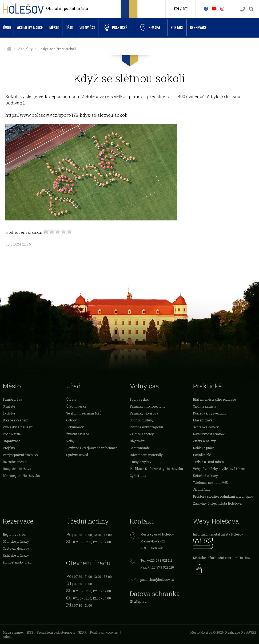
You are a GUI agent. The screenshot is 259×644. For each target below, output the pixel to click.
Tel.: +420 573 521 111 (156, 560)
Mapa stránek (13, 632)
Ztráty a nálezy (204, 441)
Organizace (11, 441)
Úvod (7, 28)
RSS (30, 632)
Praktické (116, 28)
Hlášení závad (204, 420)
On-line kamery (205, 406)
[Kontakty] (243, 9)
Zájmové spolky (142, 434)
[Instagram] (222, 9)
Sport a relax (139, 399)
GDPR (82, 632)
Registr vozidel (14, 534)
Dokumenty (75, 427)
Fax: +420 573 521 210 (157, 567)
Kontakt (177, 28)
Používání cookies (104, 632)
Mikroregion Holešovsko (21, 476)
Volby (70, 441)
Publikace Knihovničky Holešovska (156, 469)
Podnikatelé (12, 434)
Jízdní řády (202, 489)
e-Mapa (150, 28)
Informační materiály (146, 455)
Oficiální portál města (67, 8)
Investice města (15, 462)
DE (185, 9)
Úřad (69, 28)
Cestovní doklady (16, 548)
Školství (9, 413)
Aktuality (25, 49)
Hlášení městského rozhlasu (214, 399)
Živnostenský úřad (17, 562)
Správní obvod (77, 455)
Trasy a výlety (140, 462)
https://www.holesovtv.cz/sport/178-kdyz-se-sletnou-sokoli (66, 115)
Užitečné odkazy (205, 476)
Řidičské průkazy (16, 555)
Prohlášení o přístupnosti (56, 632)
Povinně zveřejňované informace (92, 448)
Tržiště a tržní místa (208, 462)
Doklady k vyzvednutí (209, 413)
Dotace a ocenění (15, 420)
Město (54, 28)
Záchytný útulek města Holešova (217, 503)
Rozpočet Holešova (17, 469)
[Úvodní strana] (9, 49)
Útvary (71, 399)
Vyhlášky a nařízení (18, 427)
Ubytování (138, 441)
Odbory (71, 420)
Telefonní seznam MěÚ (84, 413)
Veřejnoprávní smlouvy (20, 455)
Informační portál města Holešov (218, 534)
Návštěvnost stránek (209, 434)
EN (176, 9)
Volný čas (87, 28)
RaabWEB (249, 632)
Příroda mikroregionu (146, 427)
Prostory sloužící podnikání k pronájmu (223, 496)
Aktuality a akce (30, 28)
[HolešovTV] (214, 9)
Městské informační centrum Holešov (222, 558)
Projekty (9, 448)
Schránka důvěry (206, 427)
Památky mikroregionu (148, 406)
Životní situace (77, 434)
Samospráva (12, 399)
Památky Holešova (144, 413)
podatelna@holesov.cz (157, 579)
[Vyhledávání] (251, 9)
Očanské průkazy (16, 541)
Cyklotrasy (138, 476)
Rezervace (198, 28)
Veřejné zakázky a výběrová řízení (219, 469)
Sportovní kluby (142, 420)
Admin (8, 637)
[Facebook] (206, 9)
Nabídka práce (204, 448)
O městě (9, 406)
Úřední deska (76, 406)
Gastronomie (140, 448)
